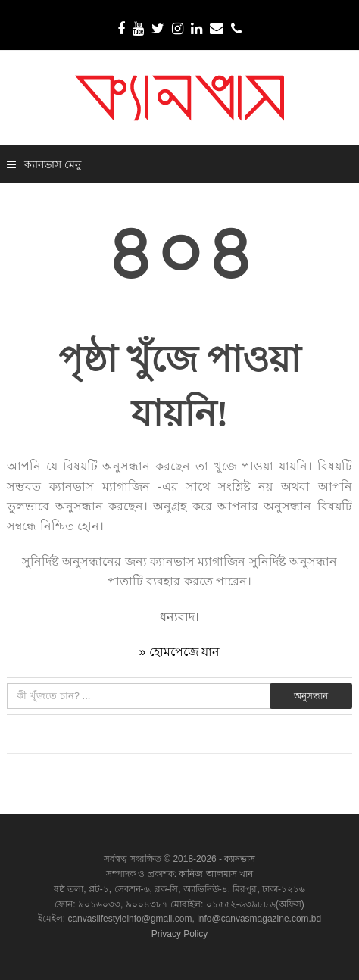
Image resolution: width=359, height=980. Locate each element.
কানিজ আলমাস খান (216, 874)
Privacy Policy (180, 934)
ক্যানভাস (239, 859)
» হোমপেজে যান (180, 652)
